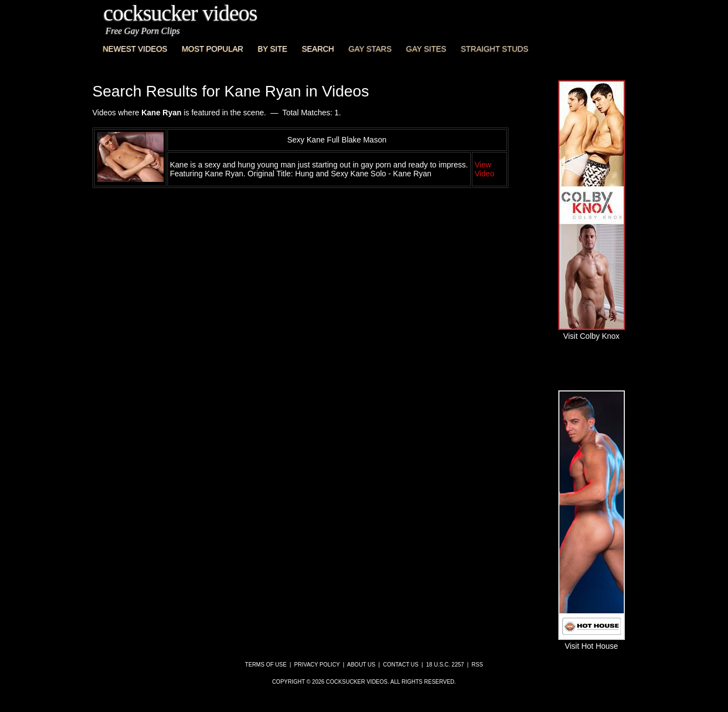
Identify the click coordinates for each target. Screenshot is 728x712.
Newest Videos (135, 49)
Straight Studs (495, 49)
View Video (485, 169)
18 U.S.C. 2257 (445, 665)
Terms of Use (266, 665)
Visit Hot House (592, 642)
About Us (361, 665)
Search (318, 49)
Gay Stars (370, 49)
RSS (478, 665)
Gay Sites (427, 49)
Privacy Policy (317, 665)
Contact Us (401, 665)
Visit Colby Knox (592, 332)
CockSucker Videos (180, 13)
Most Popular (213, 49)
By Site (273, 49)
